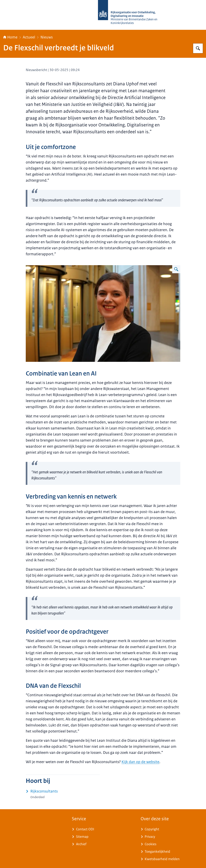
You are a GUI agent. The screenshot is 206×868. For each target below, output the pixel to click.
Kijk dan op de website (140, 762)
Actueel (29, 37)
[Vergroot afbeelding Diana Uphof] (176, 269)
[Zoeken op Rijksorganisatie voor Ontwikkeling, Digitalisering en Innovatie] (198, 48)
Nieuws (47, 37)
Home (10, 37)
